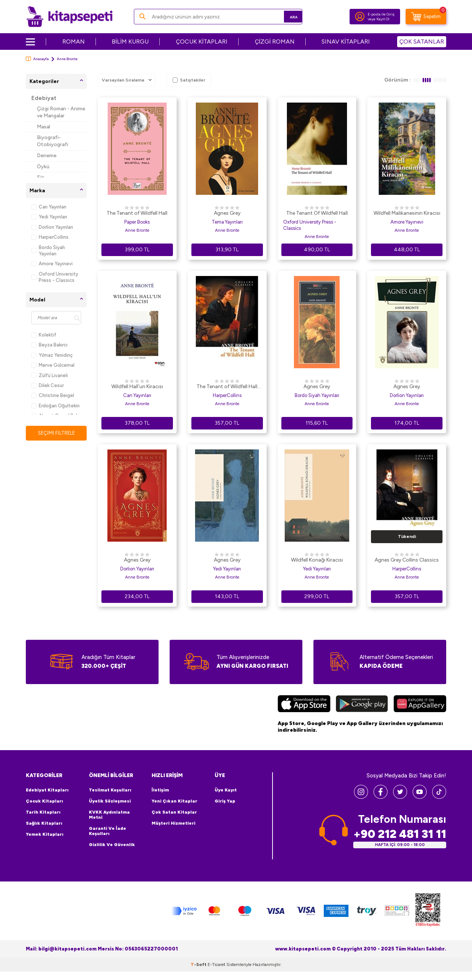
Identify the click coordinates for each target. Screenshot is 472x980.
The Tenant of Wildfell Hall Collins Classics (227, 387)
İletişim (160, 790)
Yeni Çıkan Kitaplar (174, 801)
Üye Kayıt (226, 790)
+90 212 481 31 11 (400, 834)
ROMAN (74, 42)
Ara (286, 16)
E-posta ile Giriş (381, 14)
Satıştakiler (189, 80)
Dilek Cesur (48, 385)
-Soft (199, 965)
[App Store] (304, 705)
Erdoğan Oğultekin (55, 406)
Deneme (47, 156)
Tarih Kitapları (43, 812)
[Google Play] (362, 705)
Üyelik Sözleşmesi (110, 801)
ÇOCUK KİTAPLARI (202, 42)
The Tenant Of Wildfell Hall (317, 213)
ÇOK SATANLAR (422, 42)
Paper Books (137, 222)
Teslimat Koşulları (110, 790)
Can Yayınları (49, 207)
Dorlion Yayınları (52, 227)
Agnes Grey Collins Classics (407, 560)
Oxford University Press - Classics (55, 277)
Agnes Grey (227, 213)
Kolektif (44, 335)
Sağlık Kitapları (44, 823)
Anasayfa (37, 59)
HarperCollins (50, 237)
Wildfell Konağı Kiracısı (317, 560)
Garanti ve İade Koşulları (107, 831)
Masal (44, 127)
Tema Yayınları (227, 222)
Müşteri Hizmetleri (173, 823)
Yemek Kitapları (45, 834)
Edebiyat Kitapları (47, 790)
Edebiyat (44, 98)
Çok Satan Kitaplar (174, 812)
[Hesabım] (360, 17)
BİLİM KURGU (130, 42)
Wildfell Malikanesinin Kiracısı (407, 213)
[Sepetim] (426, 17)
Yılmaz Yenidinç (52, 355)
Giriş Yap (225, 801)
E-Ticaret (216, 965)
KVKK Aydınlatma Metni (109, 815)
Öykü (43, 167)
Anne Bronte (137, 230)
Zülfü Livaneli (50, 375)
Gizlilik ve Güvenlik (112, 845)
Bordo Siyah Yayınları (48, 251)
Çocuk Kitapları (44, 801)
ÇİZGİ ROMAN (275, 42)
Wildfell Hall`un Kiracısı (137, 387)
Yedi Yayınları (49, 217)
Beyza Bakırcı (49, 345)
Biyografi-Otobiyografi (53, 141)
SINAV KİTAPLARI (346, 42)
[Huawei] (420, 705)
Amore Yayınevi (52, 264)
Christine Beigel (53, 395)
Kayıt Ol (383, 19)
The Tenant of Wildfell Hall (137, 213)
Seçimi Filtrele (56, 433)
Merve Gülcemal (53, 365)
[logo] (70, 17)
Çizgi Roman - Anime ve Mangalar (61, 112)
